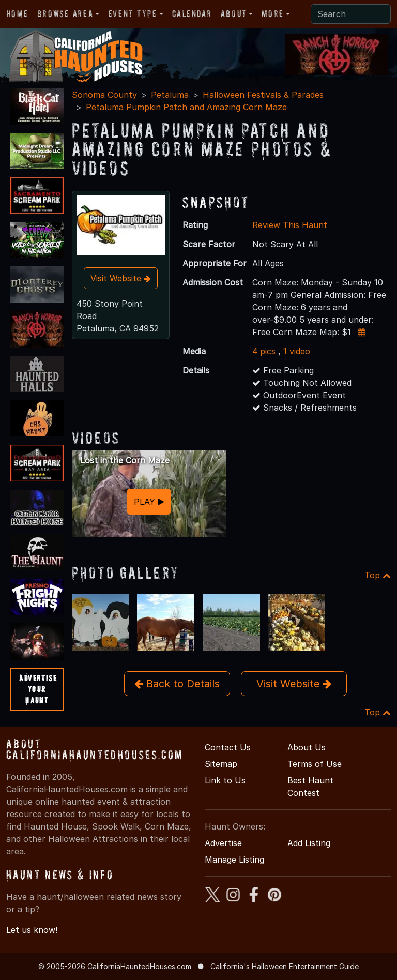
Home (17, 14)
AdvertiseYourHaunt (38, 689)
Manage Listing (234, 860)
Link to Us (225, 780)
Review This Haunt (290, 225)
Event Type (133, 14)
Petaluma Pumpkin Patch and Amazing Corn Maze (186, 107)
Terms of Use (315, 764)
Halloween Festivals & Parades (263, 95)
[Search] (351, 14)
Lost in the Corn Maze (125, 460)
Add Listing (309, 843)
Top (378, 575)
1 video (297, 351)
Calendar (192, 14)
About (234, 14)
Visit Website (121, 278)
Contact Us (228, 747)
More (272, 14)
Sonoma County (104, 95)
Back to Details (177, 684)
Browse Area (65, 14)
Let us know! (32, 930)
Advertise (223, 843)
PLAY (149, 502)
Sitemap (221, 764)
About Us (307, 747)
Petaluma (170, 95)
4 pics (264, 351)
